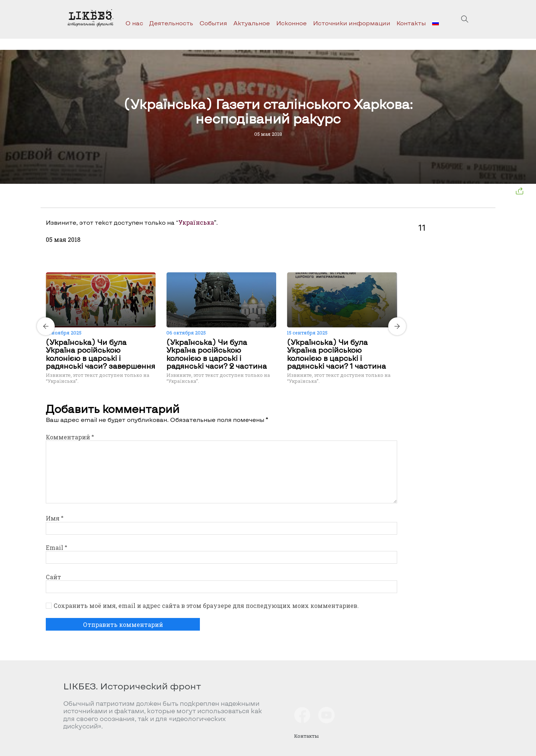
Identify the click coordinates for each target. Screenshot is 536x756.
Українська (196, 222)
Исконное (291, 23)
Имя (55, 518)
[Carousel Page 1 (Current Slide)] (219, 271)
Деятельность (171, 23)
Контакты (411, 23)
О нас (134, 23)
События (213, 23)
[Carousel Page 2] (224, 271)
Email (56, 547)
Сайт (53, 577)
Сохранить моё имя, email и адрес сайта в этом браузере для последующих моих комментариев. (206, 606)
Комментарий (70, 437)
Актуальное (252, 23)
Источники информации (352, 23)
